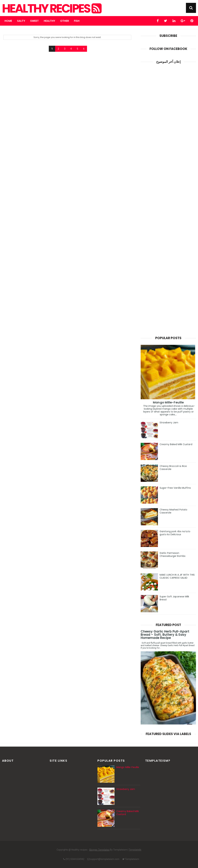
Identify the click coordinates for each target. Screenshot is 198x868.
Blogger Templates (99, 850)
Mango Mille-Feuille (168, 402)
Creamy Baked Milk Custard (176, 444)
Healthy (49, 21)
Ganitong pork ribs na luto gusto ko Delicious (175, 533)
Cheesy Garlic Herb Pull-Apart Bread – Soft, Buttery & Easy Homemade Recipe (165, 635)
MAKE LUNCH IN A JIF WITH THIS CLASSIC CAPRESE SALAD (177, 576)
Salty (21, 21)
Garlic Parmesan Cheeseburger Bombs (173, 554)
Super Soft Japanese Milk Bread (174, 598)
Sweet (34, 21)
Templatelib (135, 850)
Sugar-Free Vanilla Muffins (175, 488)
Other (65, 21)
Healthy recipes (51, 9)
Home (8, 21)
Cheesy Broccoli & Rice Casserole (173, 468)
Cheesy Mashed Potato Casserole (173, 511)
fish (77, 21)
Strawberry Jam (169, 423)
